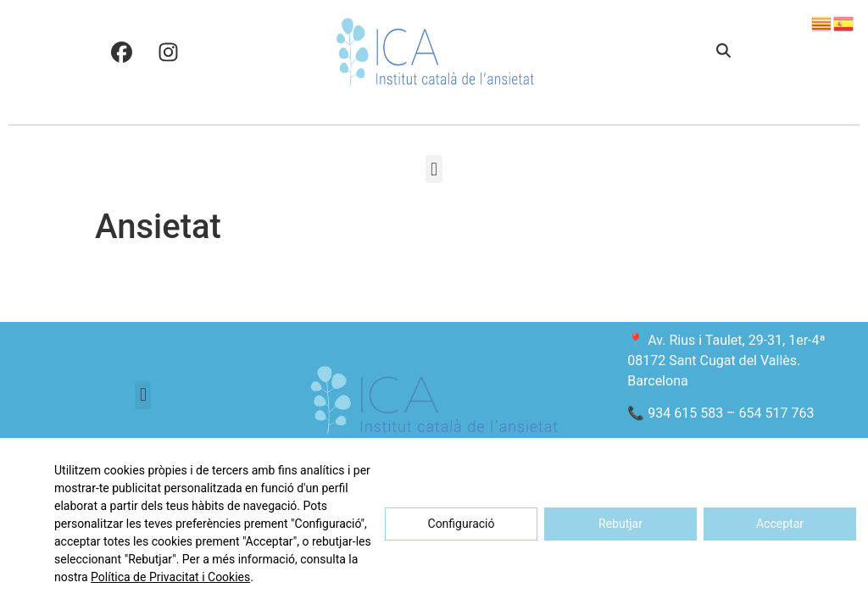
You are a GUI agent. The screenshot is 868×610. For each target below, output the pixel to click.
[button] (723, 52)
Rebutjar (620, 524)
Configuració (462, 524)
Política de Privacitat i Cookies (170, 577)
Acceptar (780, 524)
